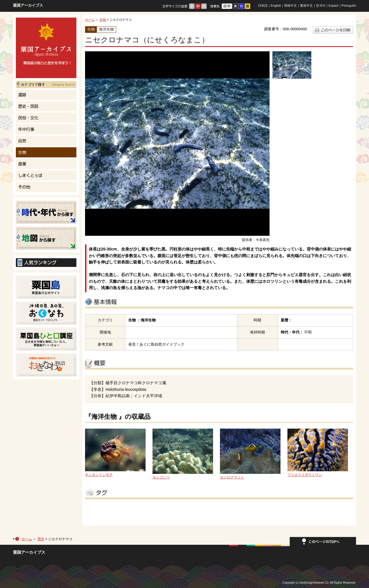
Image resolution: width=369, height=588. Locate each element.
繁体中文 (306, 5)
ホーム (90, 20)
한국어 (321, 5)
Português (349, 5)
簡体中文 (291, 5)
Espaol (334, 5)
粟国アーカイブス (28, 5)
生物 (103, 20)
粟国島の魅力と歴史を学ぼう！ (46, 48)
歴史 (41, 539)
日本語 (263, 5)
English (276, 5)
